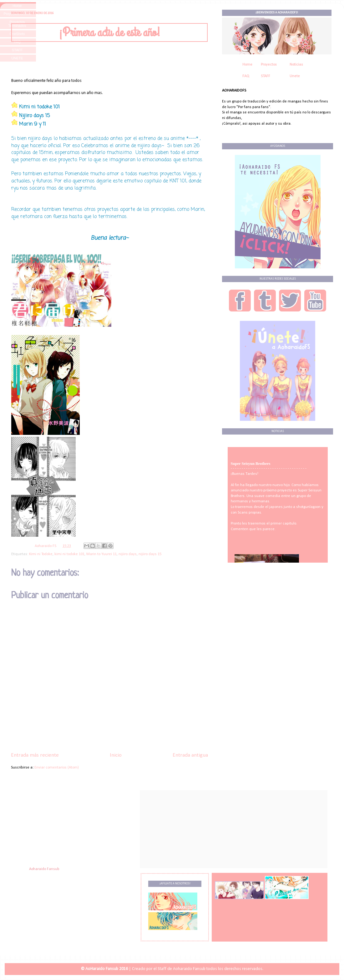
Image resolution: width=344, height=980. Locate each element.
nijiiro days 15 (150, 554)
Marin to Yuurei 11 (101, 554)
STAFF (266, 76)
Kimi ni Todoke (41, 554)
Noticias (296, 65)
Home (247, 65)
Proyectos (269, 65)
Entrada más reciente (35, 755)
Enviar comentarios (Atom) (57, 768)
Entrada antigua (190, 755)
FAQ (246, 76)
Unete (295, 76)
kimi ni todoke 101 (69, 554)
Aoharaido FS (46, 546)
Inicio (116, 755)
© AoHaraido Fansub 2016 (104, 969)
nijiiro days (128, 554)
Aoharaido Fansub (44, 869)
